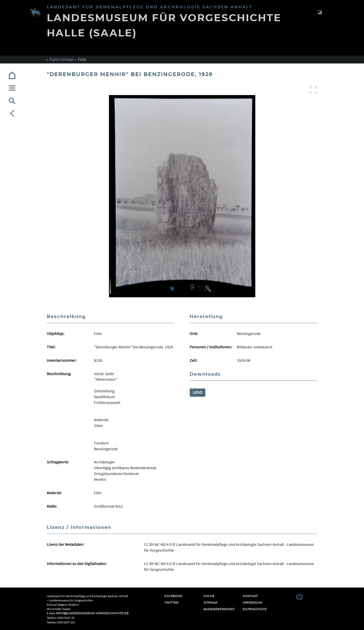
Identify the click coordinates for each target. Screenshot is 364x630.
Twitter (171, 603)
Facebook (173, 596)
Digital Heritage (61, 59)
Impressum (252, 603)
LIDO (198, 393)
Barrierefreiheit (219, 609)
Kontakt (250, 596)
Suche (209, 596)
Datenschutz (255, 609)
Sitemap (211, 603)
